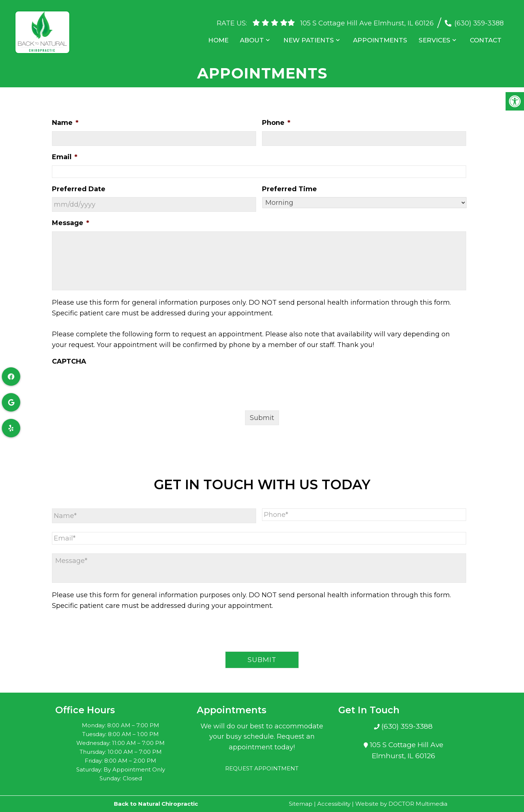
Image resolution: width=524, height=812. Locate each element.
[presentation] (108, 384)
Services (437, 37)
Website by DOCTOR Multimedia (401, 804)
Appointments (383, 37)
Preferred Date (79, 189)
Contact (487, 37)
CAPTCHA (69, 361)
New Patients (312, 37)
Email (65, 157)
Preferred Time (289, 189)
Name (65, 123)
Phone (276, 123)
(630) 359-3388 (479, 20)
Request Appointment (262, 768)
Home (224, 37)
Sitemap (301, 804)
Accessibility (334, 804)
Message (71, 223)
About (257, 37)
